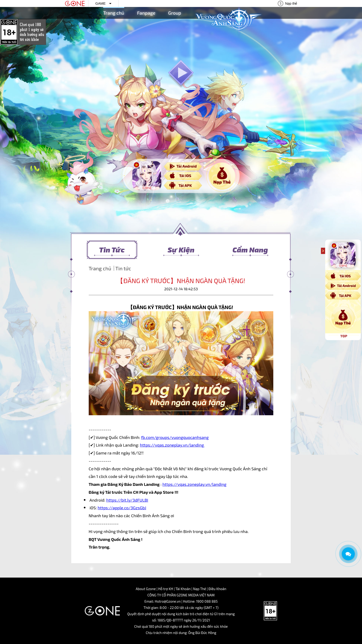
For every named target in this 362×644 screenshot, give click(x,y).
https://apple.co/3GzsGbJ (122, 508)
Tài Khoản (183, 589)
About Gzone (146, 589)
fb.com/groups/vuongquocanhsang (175, 437)
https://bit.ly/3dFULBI (127, 500)
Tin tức (123, 268)
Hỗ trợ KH (166, 589)
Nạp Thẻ (199, 589)
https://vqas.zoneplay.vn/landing (172, 445)
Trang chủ (114, 13)
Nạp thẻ (291, 3)
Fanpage (146, 13)
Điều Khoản (217, 589)
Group (175, 13)
